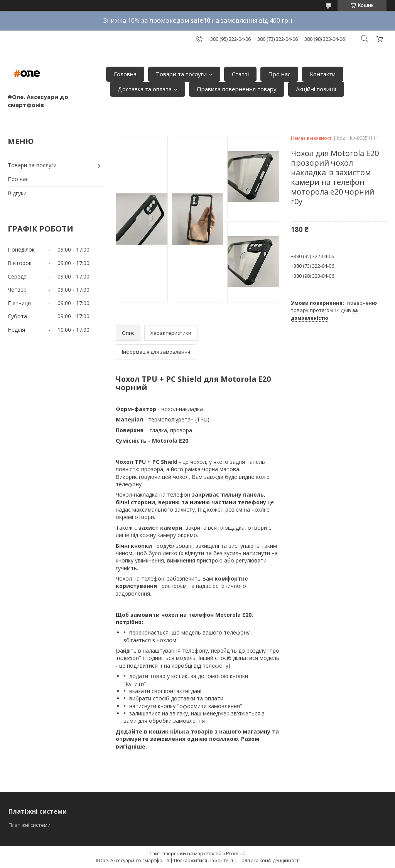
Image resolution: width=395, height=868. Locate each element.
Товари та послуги (181, 74)
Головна (125, 74)
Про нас (279, 74)
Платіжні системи (30, 825)
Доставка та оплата (145, 89)
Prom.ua (236, 853)
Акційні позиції (316, 89)
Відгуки (17, 193)
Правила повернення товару (237, 89)
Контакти (323, 74)
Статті (240, 74)
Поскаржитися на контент (204, 860)
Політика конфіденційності (269, 860)
